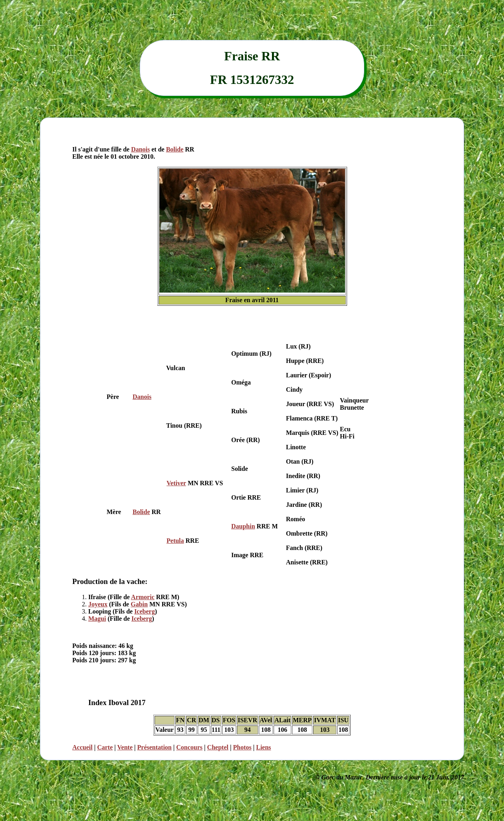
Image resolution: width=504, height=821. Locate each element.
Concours (189, 747)
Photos (242, 747)
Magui (97, 619)
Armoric (143, 597)
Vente (125, 747)
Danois (140, 149)
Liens (263, 747)
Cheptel (218, 747)
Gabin (139, 604)
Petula (175, 541)
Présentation (155, 747)
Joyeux (98, 604)
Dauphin (243, 526)
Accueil (82, 747)
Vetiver (176, 483)
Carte (105, 747)
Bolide (175, 149)
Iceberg (145, 611)
